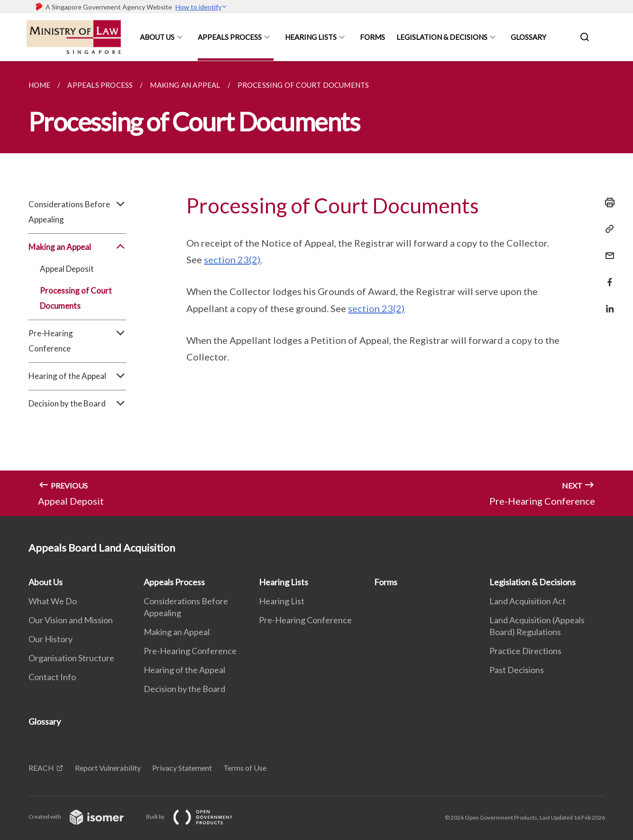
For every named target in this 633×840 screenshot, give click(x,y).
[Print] (607, 203)
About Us (157, 37)
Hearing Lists (311, 37)
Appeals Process (230, 37)
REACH (41, 768)
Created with (84, 817)
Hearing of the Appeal (78, 376)
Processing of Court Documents (76, 298)
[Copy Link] (607, 229)
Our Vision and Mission (71, 620)
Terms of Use (245, 768)
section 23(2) (232, 259)
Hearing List (282, 601)
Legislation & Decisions (442, 37)
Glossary (528, 37)
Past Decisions (517, 670)
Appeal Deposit (67, 269)
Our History (50, 639)
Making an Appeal (78, 247)
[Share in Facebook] (607, 276)
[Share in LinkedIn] (607, 303)
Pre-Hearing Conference (78, 341)
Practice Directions (525, 651)
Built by (197, 817)
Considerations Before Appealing (78, 212)
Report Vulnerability (108, 768)
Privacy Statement (182, 768)
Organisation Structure (71, 658)
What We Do (53, 601)
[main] (316, 289)
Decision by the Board (78, 404)
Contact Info (52, 677)
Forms (372, 37)
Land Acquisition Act (527, 601)
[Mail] (607, 250)
